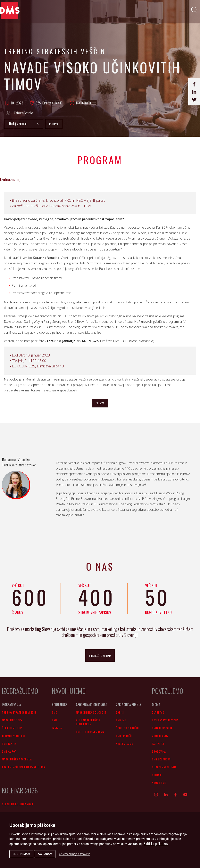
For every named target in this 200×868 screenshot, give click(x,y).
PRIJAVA (54, 124)
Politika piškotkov (156, 844)
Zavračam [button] (45, 854)
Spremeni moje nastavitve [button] (75, 854)
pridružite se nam (100, 655)
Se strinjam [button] (21, 854)
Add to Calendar (24, 124)
